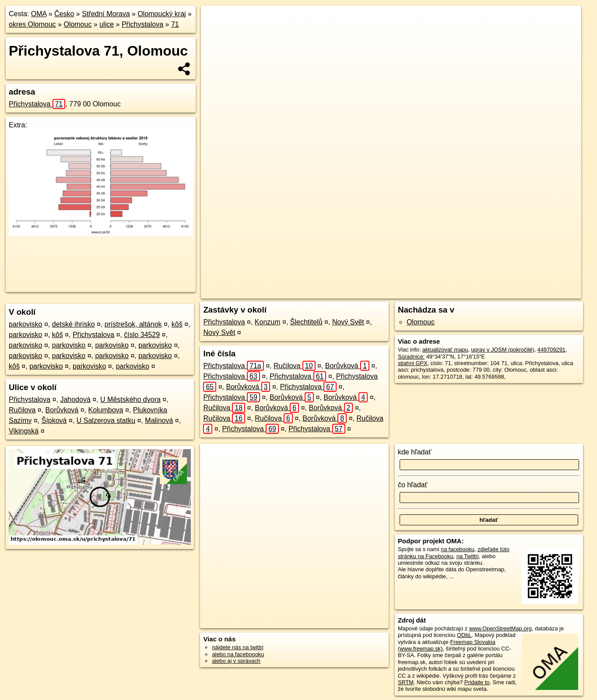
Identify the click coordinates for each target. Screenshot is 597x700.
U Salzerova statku (106, 420)
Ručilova (22, 410)
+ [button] (216, 21)
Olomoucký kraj (162, 14)
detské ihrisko (74, 324)
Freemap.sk (454, 292)
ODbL (464, 635)
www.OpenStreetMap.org (500, 628)
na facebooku (458, 549)
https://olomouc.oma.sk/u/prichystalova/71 (531, 292)
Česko (64, 14)
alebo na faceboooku (238, 654)
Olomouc (77, 24)
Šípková (54, 420)
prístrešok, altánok (133, 324)
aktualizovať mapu (445, 350)
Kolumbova (105, 410)
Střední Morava (106, 14)
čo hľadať (413, 485)
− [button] (216, 34)
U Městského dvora (130, 399)
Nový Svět (348, 322)
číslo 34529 (142, 335)
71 (175, 24)
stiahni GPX (413, 363)
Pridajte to (477, 682)
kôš (177, 324)
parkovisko (25, 324)
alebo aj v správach (236, 661)
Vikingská (24, 431)
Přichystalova (142, 24)
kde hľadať (415, 452)
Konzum (268, 322)
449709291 (551, 350)
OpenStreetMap (409, 292)
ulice (107, 24)
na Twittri (468, 556)
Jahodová (75, 399)
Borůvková (62, 410)
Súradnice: (411, 357)
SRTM (406, 682)
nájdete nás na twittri (237, 647)
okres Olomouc (32, 24)
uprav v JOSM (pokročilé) (502, 350)
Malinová (159, 420)
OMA (39, 14)
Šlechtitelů (306, 322)
